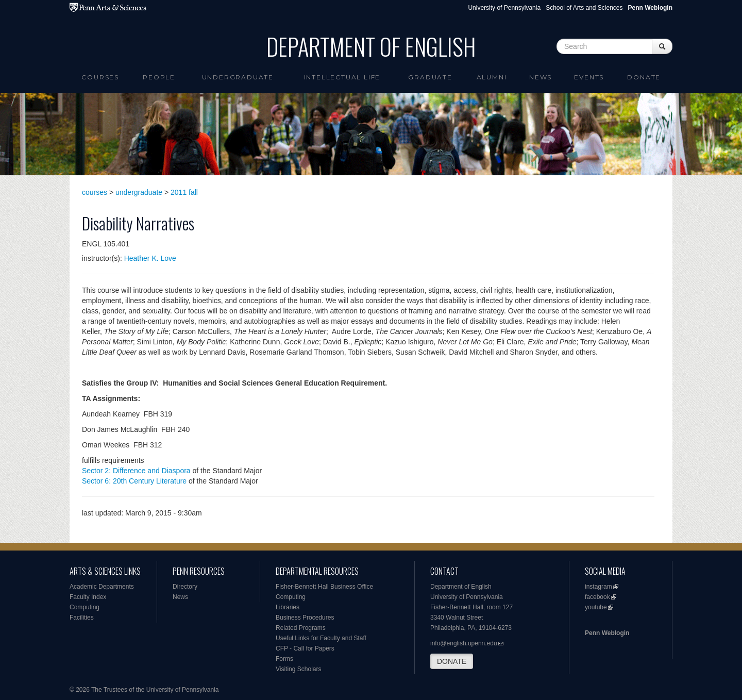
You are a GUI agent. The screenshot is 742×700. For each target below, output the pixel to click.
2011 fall (184, 192)
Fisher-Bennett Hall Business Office (324, 587)
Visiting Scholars (299, 669)
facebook (597, 597)
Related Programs (301, 628)
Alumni (492, 77)
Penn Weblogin (607, 633)
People (159, 77)
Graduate (430, 77)
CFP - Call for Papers (305, 648)
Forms (284, 659)
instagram (598, 587)
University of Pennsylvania (504, 8)
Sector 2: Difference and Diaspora (136, 471)
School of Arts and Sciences (584, 8)
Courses (100, 77)
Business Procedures (305, 618)
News (541, 77)
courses (95, 192)
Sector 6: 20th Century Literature (134, 481)
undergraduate (139, 192)
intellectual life (342, 77)
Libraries (288, 607)
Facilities (82, 618)
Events (589, 77)
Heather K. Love (150, 258)
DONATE (452, 661)
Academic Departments (102, 587)
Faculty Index (88, 597)
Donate (644, 77)
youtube (596, 607)
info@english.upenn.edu (464, 643)
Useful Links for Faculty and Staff (321, 638)
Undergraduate (238, 77)
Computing (85, 607)
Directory (185, 587)
